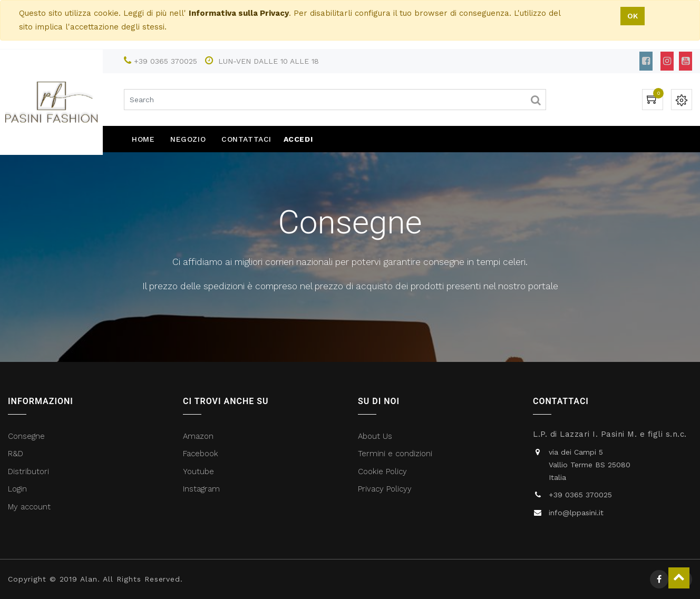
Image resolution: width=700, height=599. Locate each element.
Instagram (201, 489)
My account (29, 507)
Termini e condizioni (396, 454)
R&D (16, 454)
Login (17, 489)
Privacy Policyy (386, 489)
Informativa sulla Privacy (239, 13)
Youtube (198, 472)
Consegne (26, 436)
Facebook (202, 454)
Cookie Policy (382, 472)
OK (633, 16)
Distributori (30, 472)
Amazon (198, 436)
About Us (375, 436)
